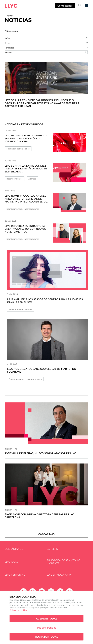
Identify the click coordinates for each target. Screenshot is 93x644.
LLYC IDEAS (11, 562)
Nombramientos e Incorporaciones (23, 209)
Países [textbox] (8, 38)
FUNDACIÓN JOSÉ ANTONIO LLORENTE (63, 562)
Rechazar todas (46, 637)
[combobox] (46, 38)
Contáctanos (65, 6)
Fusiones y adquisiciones (18, 149)
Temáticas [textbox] (9, 48)
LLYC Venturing (15, 575)
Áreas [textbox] (7, 43)
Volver (10, 16)
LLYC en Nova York (59, 575)
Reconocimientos (15, 179)
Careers (52, 549)
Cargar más (46, 534)
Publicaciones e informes (21, 309)
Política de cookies (18, 610)
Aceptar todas (47, 619)
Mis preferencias (47, 628)
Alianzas (32, 179)
